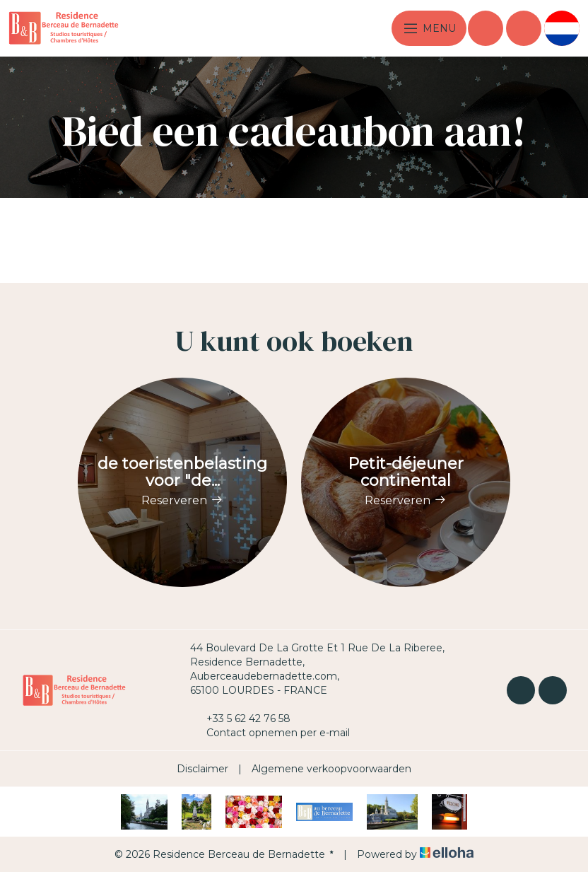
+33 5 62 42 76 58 (240, 719)
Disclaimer (202, 769)
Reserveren (182, 500)
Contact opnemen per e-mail (270, 733)
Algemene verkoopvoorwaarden (331, 769)
